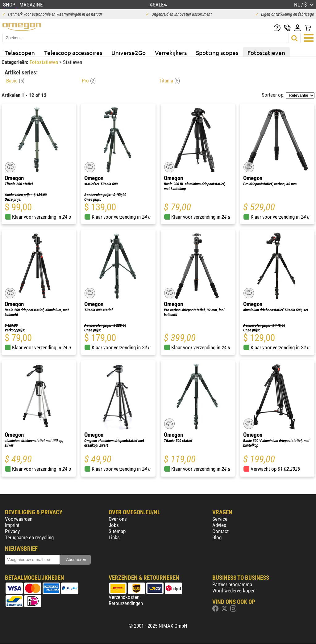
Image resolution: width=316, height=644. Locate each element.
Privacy (12, 531)
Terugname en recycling (29, 537)
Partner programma (232, 584)
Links (114, 537)
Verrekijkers (171, 53)
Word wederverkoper (233, 591)
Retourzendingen (126, 603)
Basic (15, 81)
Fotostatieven (266, 53)
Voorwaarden (19, 519)
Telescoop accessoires (73, 53)
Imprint (12, 525)
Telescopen (20, 53)
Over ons (118, 519)
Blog (217, 537)
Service (220, 519)
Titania (169, 81)
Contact (220, 531)
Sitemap (117, 531)
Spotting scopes (217, 53)
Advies (219, 525)
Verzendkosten (124, 597)
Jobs (114, 525)
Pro (89, 81)
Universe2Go (129, 53)
